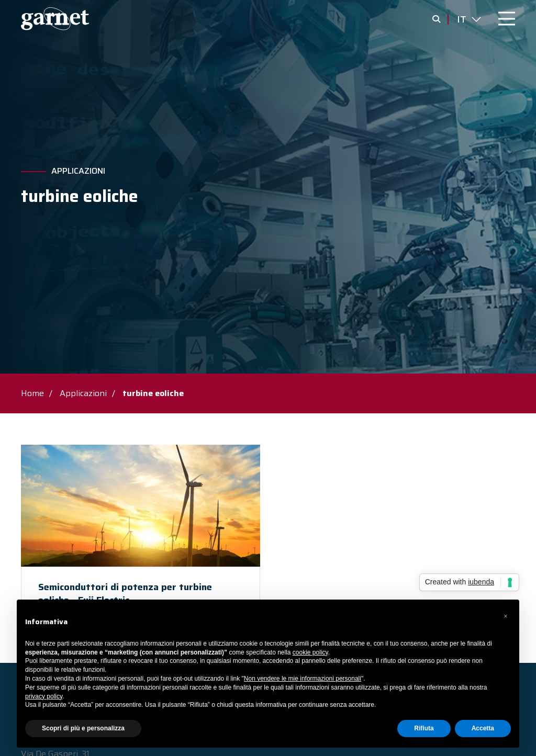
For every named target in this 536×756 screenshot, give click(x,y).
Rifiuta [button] (424, 728)
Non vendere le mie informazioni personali (303, 679)
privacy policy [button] (44, 696)
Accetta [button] (483, 728)
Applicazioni (78, 171)
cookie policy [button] (310, 652)
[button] (506, 616)
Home (32, 393)
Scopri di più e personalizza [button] (83, 728)
